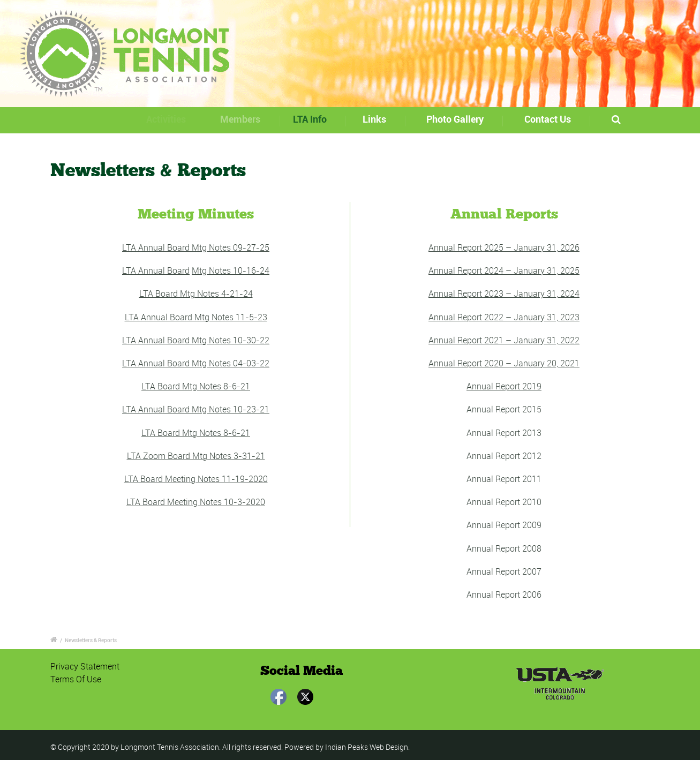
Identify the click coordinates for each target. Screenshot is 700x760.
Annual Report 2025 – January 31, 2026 (504, 247)
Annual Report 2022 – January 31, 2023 (504, 317)
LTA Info (317, 119)
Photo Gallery (455, 119)
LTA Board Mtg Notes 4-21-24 (196, 294)
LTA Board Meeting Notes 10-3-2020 (196, 502)
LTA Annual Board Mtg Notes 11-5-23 (196, 317)
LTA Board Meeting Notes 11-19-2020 (196, 479)
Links (378, 119)
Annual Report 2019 (504, 386)
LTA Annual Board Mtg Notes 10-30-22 (196, 340)
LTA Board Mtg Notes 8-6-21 (196, 386)
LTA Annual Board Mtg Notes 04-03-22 (196, 363)
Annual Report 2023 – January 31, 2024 (504, 294)
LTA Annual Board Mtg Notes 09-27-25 (196, 247)
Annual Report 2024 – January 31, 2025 (504, 270)
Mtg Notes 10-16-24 (231, 270)
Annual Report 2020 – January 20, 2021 (504, 363)
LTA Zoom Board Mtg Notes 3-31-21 (196, 456)
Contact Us (548, 119)
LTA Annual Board (156, 270)
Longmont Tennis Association (170, 747)
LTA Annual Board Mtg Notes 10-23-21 (196, 409)
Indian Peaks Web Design (367, 747)
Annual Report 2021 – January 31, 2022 (504, 340)
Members (246, 119)
